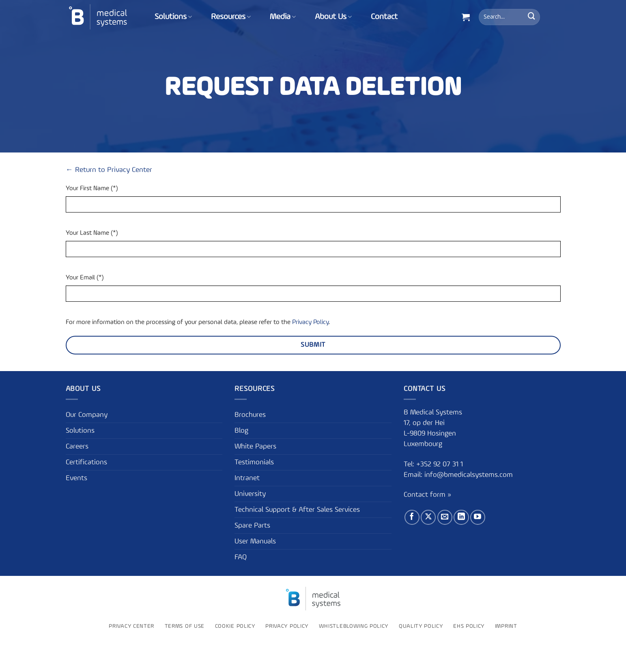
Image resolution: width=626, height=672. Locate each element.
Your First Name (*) (92, 189)
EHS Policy (469, 626)
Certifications (86, 462)
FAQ (241, 557)
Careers (77, 447)
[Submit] (531, 17)
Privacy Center (131, 626)
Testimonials (254, 462)
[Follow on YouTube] (478, 517)
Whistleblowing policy (354, 626)
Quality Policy (421, 626)
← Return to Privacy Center (109, 170)
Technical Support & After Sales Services (297, 510)
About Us (333, 17)
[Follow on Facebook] (412, 517)
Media (283, 17)
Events (76, 478)
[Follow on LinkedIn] (461, 517)
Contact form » (427, 495)
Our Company (87, 415)
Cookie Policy (235, 626)
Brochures (250, 415)
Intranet (247, 478)
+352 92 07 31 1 (441, 464)
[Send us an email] (445, 517)
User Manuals (255, 541)
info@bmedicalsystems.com (469, 475)
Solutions (173, 17)
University (250, 494)
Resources (231, 17)
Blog (241, 431)
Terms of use (185, 626)
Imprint (506, 626)
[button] (466, 17)
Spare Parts (252, 526)
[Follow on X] (428, 517)
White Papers (255, 447)
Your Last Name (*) (92, 233)
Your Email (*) (85, 278)
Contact (384, 17)
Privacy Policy (310, 322)
